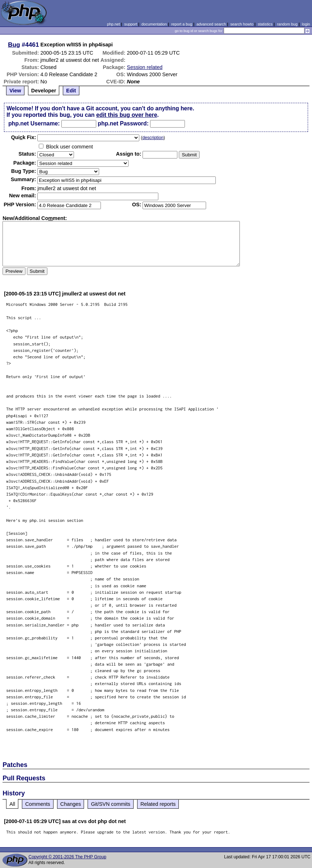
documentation (154, 24)
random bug (287, 24)
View (15, 91)
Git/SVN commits (111, 804)
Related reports (158, 804)
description (153, 138)
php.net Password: (123, 123)
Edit (71, 91)
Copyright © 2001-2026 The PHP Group (67, 857)
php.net (113, 24)
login (306, 24)
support (131, 24)
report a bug (182, 24)
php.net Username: (34, 123)
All (12, 804)
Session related (145, 67)
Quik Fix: (24, 137)
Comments (38, 804)
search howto (242, 24)
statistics (265, 24)
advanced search (211, 24)
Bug (14, 45)
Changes (71, 804)
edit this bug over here (127, 115)
